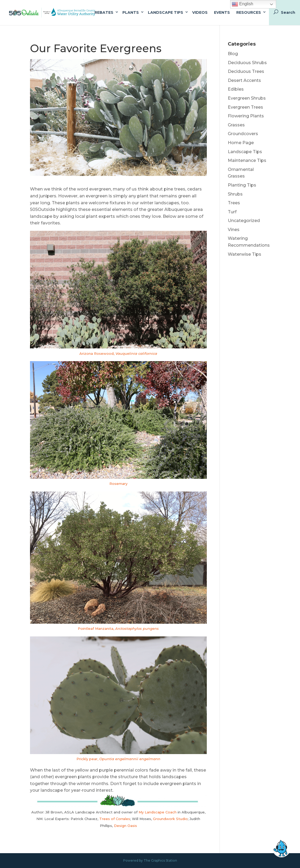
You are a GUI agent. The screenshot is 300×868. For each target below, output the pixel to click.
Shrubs (235, 194)
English (243, 4)
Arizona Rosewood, (97, 353)
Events (222, 12)
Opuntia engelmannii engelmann (130, 759)
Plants (131, 12)
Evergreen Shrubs (247, 98)
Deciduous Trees (246, 71)
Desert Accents (244, 80)
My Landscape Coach (158, 812)
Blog (233, 54)
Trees (234, 203)
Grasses (236, 125)
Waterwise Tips (245, 254)
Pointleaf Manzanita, (97, 628)
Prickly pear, (88, 759)
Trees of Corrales (115, 819)
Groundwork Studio (170, 819)
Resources (249, 12)
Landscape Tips (166, 12)
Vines (234, 230)
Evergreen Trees (245, 107)
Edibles (236, 89)
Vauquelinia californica (136, 353)
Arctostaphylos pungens (137, 628)
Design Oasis (125, 826)
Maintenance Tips (247, 160)
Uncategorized (244, 221)
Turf (232, 212)
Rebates (104, 12)
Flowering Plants (246, 116)
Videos (200, 12)
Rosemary (118, 484)
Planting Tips (242, 185)
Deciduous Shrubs (247, 63)
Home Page (241, 143)
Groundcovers (243, 134)
